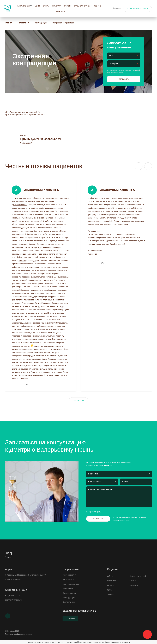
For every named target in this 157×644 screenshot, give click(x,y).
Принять (126, 642)
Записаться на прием (138, 9)
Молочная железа (71, 584)
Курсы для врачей (82, 6)
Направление (71, 569)
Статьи (67, 6)
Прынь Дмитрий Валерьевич (41, 139)
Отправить (124, 79)
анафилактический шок (35, 241)
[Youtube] (8, 616)
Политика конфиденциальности (19, 634)
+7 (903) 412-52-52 (104, 465)
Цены (37, 6)
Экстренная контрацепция (63, 23)
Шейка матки (69, 579)
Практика (57, 6)
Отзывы (111, 585)
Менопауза (68, 588)
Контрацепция (41, 23)
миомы (23, 260)
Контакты (61, 12)
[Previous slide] (139, 166)
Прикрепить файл (96, 512)
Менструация (69, 598)
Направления (24, 6)
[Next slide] (148, 166)
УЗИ (28, 198)
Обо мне (97, 6)
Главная (8, 23)
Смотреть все (69, 602)
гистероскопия (26, 231)
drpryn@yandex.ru (13, 600)
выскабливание (20, 205)
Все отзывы (79, 400)
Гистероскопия (69, 575)
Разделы (112, 569)
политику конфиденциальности (107, 642)
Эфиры (46, 6)
